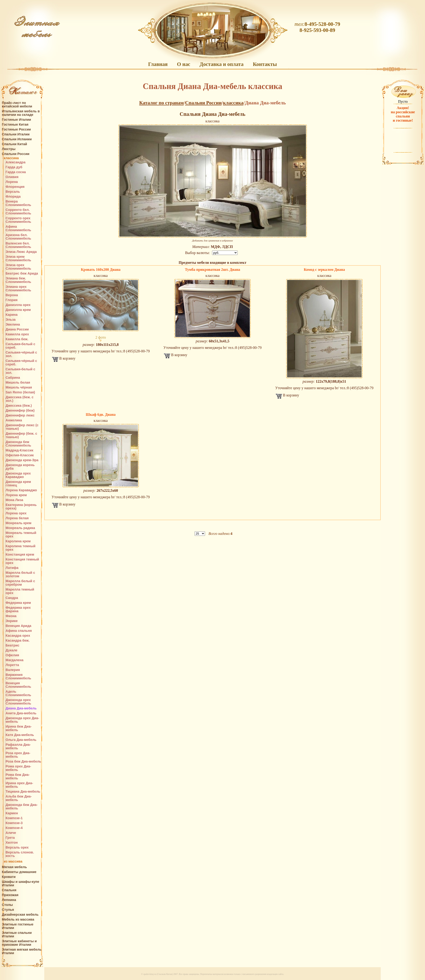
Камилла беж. (17, 339)
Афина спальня (19, 631)
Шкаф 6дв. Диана (101, 414)
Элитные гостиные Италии (18, 926)
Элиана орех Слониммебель (18, 289)
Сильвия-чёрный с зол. (21, 354)
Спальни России (16, 154)
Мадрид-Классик (19, 450)
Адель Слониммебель (18, 693)
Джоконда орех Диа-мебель (22, 720)
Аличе (11, 833)
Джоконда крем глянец (18, 484)
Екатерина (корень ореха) (21, 507)
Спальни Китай (14, 144)
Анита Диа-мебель (21, 713)
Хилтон (12, 843)
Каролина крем (18, 541)
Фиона (11, 616)
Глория (12, 300)
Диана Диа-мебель (21, 708)
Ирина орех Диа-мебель (19, 785)
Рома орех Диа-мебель (18, 768)
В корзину (67, 358)
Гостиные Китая (15, 125)
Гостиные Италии (16, 120)
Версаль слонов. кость (20, 854)
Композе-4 (14, 828)
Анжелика (14, 420)
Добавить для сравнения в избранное (212, 241)
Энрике (12, 621)
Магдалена (14, 660)
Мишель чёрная (19, 387)
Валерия (13, 670)
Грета (10, 838)
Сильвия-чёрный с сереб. (21, 363)
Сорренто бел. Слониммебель (18, 212)
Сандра (12, 598)
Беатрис (12, 645)
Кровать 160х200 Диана (101, 270)
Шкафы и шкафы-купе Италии (21, 884)
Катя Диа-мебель (20, 735)
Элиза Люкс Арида (21, 252)
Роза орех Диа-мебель (18, 755)
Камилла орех (17, 334)
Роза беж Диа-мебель (23, 762)
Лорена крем (16, 495)
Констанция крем (20, 555)
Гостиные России (16, 129)
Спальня (9, 890)
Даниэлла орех (18, 305)
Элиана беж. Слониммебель (18, 280)
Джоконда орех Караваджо (18, 475)
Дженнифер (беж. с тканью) (21, 435)
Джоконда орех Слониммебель (18, 702)
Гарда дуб (14, 167)
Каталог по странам (161, 103)
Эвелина (13, 325)
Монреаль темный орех (21, 535)
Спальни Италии (16, 134)
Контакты (265, 64)
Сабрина (13, 378)
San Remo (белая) (20, 392)
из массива (13, 861)
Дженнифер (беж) (20, 411)
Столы (7, 905)
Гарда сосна (16, 172)
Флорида (13, 197)
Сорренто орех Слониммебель (18, 220)
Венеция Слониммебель (18, 685)
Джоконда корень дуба (20, 467)
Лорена (12, 182)
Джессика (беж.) (19, 406)
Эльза (11, 320)
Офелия (12, 655)
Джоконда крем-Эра (22, 460)
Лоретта (12, 665)
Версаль (13, 192)
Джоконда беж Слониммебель (18, 444)
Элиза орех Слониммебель (18, 267)
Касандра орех (18, 636)
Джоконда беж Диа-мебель (22, 807)
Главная (158, 64)
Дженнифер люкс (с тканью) (22, 427)
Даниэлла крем (18, 310)
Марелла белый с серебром (20, 583)
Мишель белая (18, 383)
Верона (12, 295)
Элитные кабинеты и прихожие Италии (19, 943)
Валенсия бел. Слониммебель (18, 245)
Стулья (8, 910)
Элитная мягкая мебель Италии (22, 951)
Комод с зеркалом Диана (324, 270)
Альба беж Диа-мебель (19, 798)
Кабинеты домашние (19, 872)
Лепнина (9, 900)
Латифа (12, 568)
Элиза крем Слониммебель (18, 258)
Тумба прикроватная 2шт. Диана (212, 270)
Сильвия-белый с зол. (20, 371)
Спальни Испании (17, 139)
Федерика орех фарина (18, 609)
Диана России (17, 329)
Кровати (9, 877)
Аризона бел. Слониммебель (18, 237)
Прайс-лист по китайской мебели (17, 105)
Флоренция (15, 187)
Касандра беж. (18, 641)
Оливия (12, 177)
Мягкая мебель (14, 867)
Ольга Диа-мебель (21, 740)
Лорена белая (17, 518)
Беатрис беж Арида (22, 273)
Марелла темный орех (20, 591)
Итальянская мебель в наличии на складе (21, 113)
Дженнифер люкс (20, 415)
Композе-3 (14, 823)
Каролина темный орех (21, 548)
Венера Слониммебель (18, 203)
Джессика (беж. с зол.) (20, 399)
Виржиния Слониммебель (18, 677)
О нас (183, 64)
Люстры (9, 149)
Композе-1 (14, 818)
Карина (12, 315)
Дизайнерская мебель (20, 915)
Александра (15, 162)
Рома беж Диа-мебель (18, 777)
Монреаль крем (19, 523)
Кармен (12, 813)
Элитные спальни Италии (17, 935)
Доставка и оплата (222, 64)
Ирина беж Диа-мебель (19, 728)
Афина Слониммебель (18, 228)
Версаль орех (17, 848)
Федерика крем (18, 603)
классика (11, 158)
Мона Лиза (14, 500)
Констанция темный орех (22, 561)
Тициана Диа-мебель (23, 792)
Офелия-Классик (20, 455)
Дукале (12, 650)
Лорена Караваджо (21, 490)
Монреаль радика (20, 528)
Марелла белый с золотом (20, 574)
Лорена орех (16, 513)
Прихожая (10, 895)
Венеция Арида (18, 626)
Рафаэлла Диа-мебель (18, 746)
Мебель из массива (18, 920)
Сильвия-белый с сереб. (20, 346)
